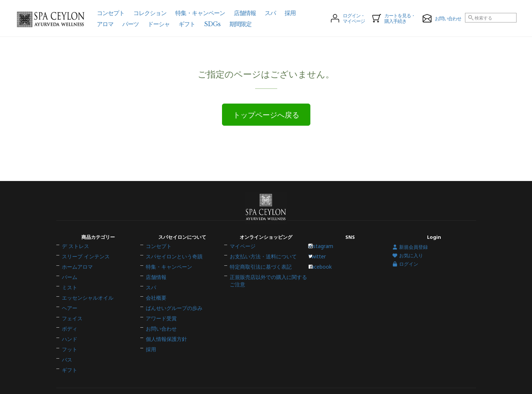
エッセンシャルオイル (86, 294)
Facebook (323, 271)
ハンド (69, 325)
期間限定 (240, 24)
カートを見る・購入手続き (394, 18)
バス (67, 341)
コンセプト (158, 256)
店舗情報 (155, 279)
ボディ (69, 318)
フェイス (71, 310)
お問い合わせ (160, 318)
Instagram (323, 256)
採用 (151, 333)
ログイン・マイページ (348, 18)
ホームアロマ (76, 271)
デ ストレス (74, 256)
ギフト (69, 349)
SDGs (212, 24)
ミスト (69, 287)
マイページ (242, 256)
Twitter (320, 264)
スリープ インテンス (84, 264)
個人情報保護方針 (165, 325)
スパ (151, 287)
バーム (69, 279)
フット (69, 333)
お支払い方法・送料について (261, 264)
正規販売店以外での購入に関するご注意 (266, 281)
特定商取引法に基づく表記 (258, 271)
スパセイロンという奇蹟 (172, 264)
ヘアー (69, 302)
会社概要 (155, 294)
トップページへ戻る (266, 115)
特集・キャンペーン (167, 271)
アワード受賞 (160, 310)
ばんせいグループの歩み (172, 302)
